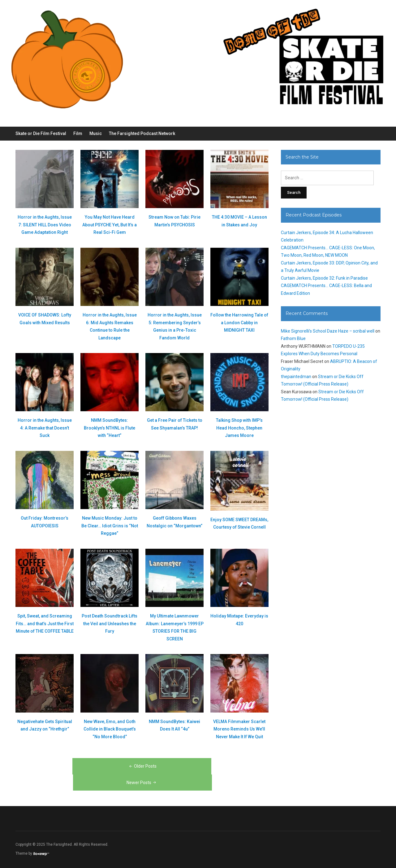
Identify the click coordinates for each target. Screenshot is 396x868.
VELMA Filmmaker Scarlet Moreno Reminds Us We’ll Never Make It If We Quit (239, 729)
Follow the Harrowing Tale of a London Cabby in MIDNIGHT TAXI (239, 323)
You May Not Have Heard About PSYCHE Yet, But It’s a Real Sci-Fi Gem (110, 225)
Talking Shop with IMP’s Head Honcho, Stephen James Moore (239, 428)
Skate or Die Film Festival (41, 133)
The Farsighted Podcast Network (142, 133)
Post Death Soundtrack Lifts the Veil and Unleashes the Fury (110, 624)
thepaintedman (296, 377)
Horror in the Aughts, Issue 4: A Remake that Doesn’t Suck (45, 428)
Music (96, 133)
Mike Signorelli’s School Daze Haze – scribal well (328, 331)
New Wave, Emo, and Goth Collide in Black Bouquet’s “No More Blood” (110, 729)
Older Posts (142, 766)
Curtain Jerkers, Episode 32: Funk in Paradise (324, 278)
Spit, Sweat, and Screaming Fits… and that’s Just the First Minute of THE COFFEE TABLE (45, 624)
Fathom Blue (293, 338)
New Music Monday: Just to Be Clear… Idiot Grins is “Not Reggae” (110, 526)
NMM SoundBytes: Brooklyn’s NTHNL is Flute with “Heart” (110, 428)
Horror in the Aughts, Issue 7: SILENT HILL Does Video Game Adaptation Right (45, 225)
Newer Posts (142, 783)
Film (78, 133)
